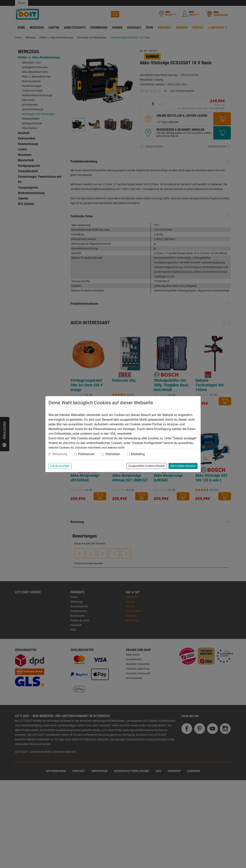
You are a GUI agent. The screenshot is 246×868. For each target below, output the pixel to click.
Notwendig (60, 454)
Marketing (138, 454)
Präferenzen (86, 454)
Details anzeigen (60, 466)
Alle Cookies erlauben (183, 466)
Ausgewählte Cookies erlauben (147, 466)
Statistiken (113, 454)
